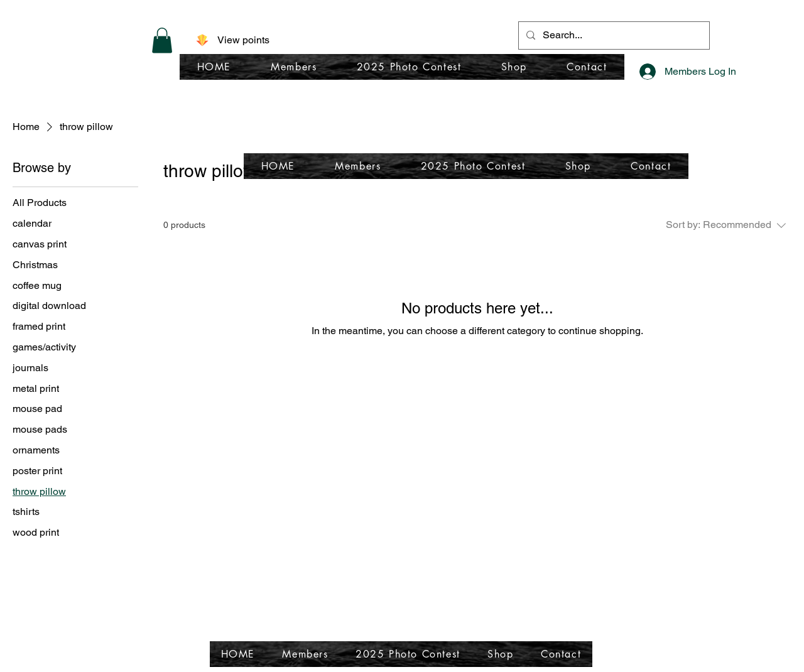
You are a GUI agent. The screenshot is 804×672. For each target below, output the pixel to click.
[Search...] (613, 35)
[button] (162, 41)
